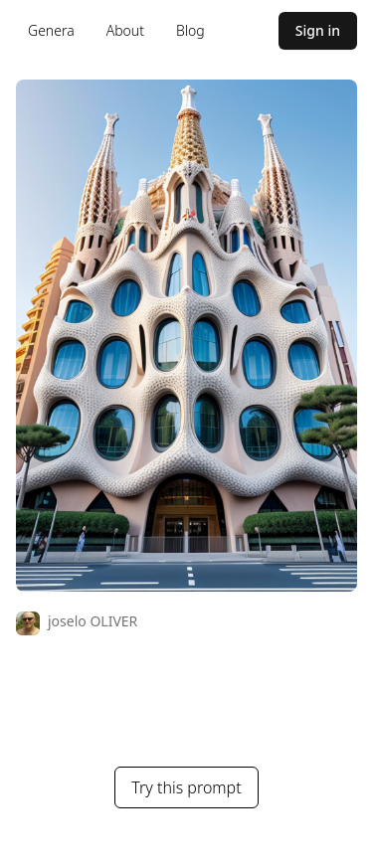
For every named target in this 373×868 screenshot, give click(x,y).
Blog (190, 30)
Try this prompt (186, 787)
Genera (51, 30)
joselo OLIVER (93, 621)
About (125, 30)
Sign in (318, 30)
